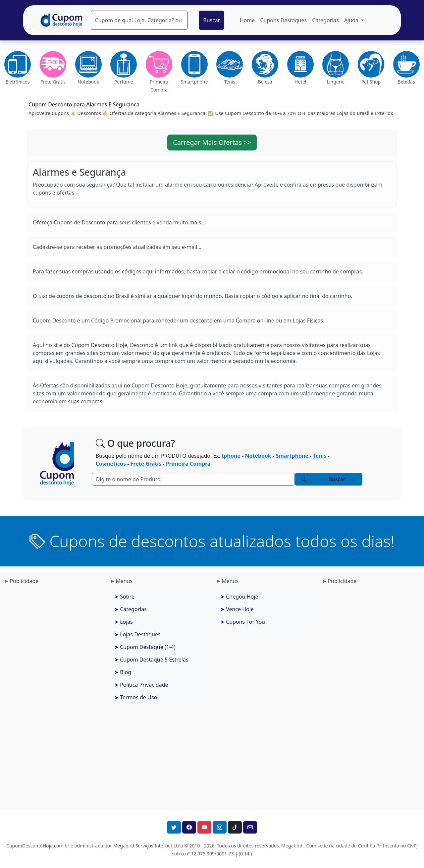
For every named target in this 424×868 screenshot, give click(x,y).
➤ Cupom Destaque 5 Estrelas (151, 660)
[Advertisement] (53, 695)
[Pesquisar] (139, 20)
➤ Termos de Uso (136, 697)
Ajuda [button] (352, 20)
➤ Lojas (124, 622)
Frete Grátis (146, 464)
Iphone (231, 456)
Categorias (325, 20)
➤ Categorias (131, 609)
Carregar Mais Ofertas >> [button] (212, 142)
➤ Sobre (124, 597)
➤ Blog (123, 672)
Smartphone (292, 456)
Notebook (258, 456)
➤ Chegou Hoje (239, 597)
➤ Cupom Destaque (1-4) (145, 647)
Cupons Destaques (283, 20)
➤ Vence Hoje (237, 609)
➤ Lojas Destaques (137, 634)
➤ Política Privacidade (141, 685)
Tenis (319, 456)
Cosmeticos (111, 464)
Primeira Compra (188, 464)
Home (247, 20)
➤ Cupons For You (243, 622)
